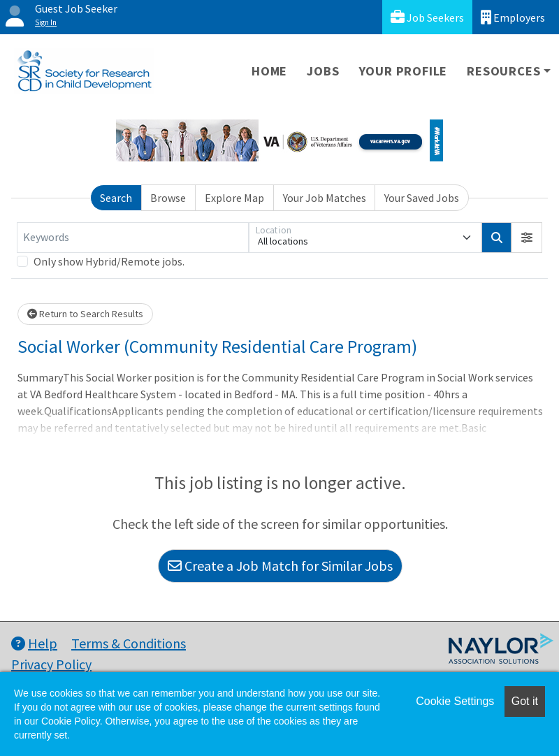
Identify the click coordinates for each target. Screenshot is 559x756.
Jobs (323, 71)
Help (34, 643)
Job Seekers (427, 17)
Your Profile (404, 71)
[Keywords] (133, 238)
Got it (525, 701)
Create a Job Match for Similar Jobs (280, 566)
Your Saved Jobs (422, 198)
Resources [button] (503, 71)
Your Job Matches (325, 198)
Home (269, 71)
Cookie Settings (455, 701)
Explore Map (234, 198)
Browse (168, 198)
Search (116, 198)
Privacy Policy (51, 664)
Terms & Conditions (129, 643)
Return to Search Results (85, 314)
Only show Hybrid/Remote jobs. (109, 261)
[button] (527, 238)
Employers (513, 17)
